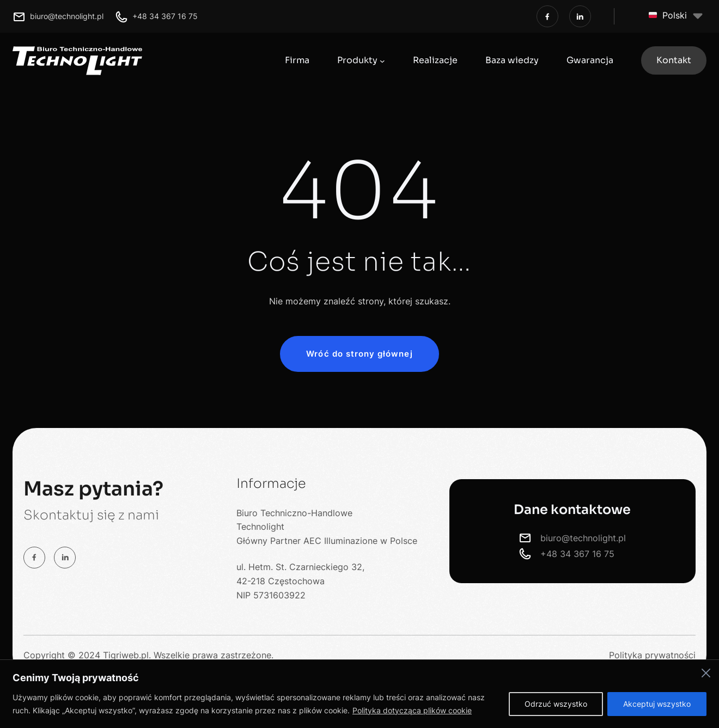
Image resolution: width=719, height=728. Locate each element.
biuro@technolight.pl (67, 16)
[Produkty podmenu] (382, 60)
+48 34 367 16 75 (165, 16)
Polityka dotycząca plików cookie (412, 710)
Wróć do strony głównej (359, 354)
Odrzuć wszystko (556, 704)
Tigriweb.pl (126, 655)
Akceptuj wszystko (657, 704)
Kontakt (674, 60)
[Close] (706, 673)
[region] (359, 694)
